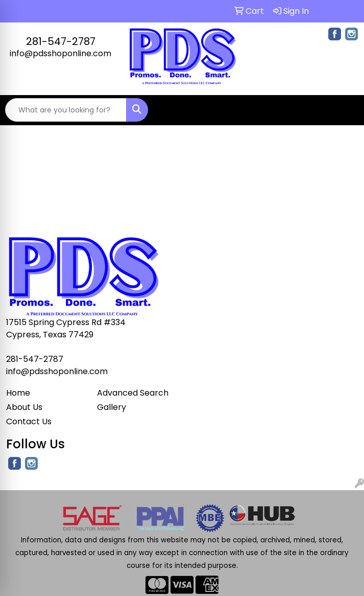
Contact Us (29, 421)
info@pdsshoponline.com (60, 53)
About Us (24, 407)
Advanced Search (133, 393)
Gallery (112, 407)
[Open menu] (344, 110)
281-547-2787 (61, 41)
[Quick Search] (66, 110)
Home (18, 393)
